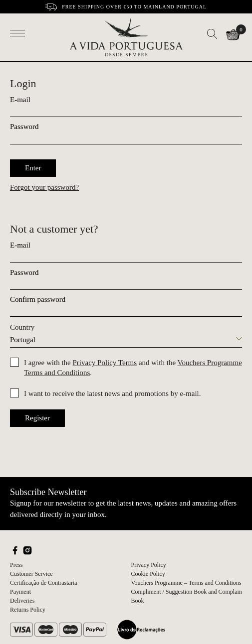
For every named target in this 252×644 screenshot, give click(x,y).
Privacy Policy (149, 565)
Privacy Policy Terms (105, 363)
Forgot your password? (44, 187)
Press (16, 565)
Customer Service (31, 574)
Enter (33, 168)
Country (22, 327)
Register (37, 418)
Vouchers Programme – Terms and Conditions (186, 583)
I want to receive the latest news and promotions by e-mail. (112, 393)
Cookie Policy (148, 574)
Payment (20, 592)
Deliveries (22, 601)
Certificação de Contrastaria (44, 583)
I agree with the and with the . (133, 368)
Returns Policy (28, 610)
